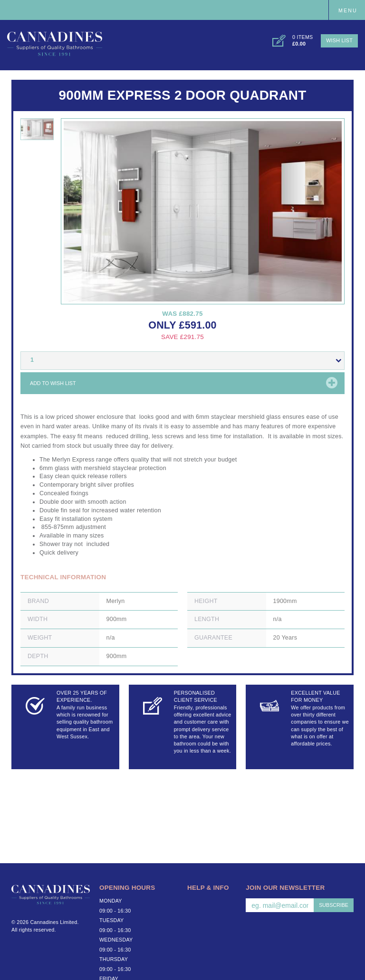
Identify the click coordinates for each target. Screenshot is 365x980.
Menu (348, 10)
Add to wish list (53, 383)
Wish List (339, 40)
